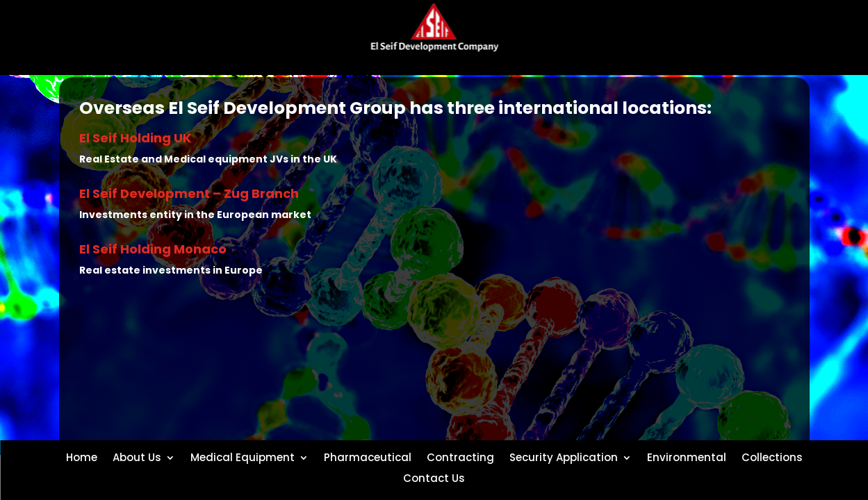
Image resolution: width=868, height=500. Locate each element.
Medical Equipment (243, 456)
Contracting (460, 456)
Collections (772, 456)
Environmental (687, 456)
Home (82, 456)
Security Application (564, 456)
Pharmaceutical (368, 456)
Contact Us (434, 477)
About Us (137, 456)
